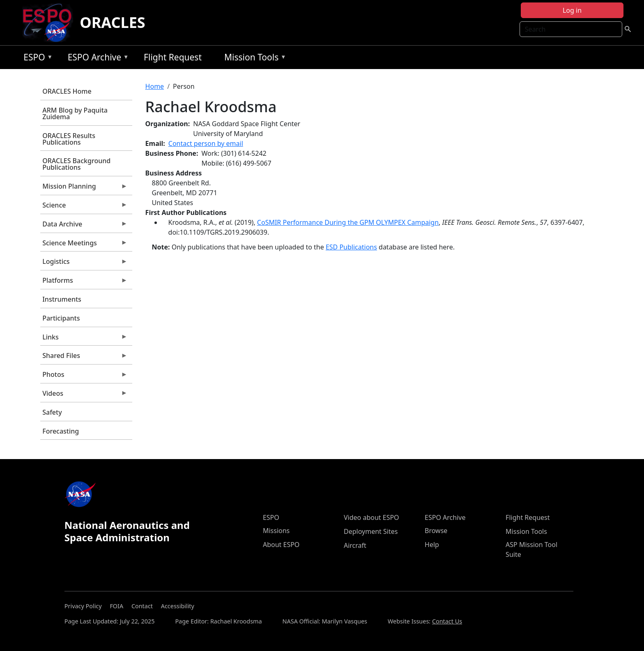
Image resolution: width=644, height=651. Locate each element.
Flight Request (173, 57)
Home (155, 86)
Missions (276, 531)
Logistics (84, 263)
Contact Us (447, 621)
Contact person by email (206, 143)
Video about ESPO (371, 517)
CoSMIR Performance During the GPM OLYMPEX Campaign (348, 222)
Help (432, 545)
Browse (436, 531)
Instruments (62, 299)
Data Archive (84, 226)
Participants (61, 318)
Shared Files (84, 358)
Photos (84, 376)
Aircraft (355, 545)
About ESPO (281, 545)
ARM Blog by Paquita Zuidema (75, 113)
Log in (572, 10)
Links (84, 339)
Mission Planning (84, 188)
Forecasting (61, 431)
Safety (52, 412)
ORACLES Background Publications (76, 164)
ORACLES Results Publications (69, 139)
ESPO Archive (96, 59)
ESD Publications (351, 247)
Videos (84, 395)
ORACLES (113, 22)
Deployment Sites (371, 531)
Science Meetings (84, 245)
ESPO (36, 59)
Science (84, 207)
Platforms (84, 282)
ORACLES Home (67, 91)
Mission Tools (253, 59)
